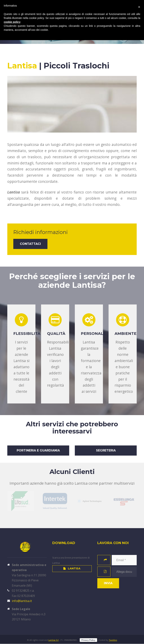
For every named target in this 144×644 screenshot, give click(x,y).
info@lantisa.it (22, 601)
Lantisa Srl (54, 640)
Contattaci (30, 244)
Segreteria (106, 450)
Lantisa (72, 568)
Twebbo (113, 640)
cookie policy (12, 22)
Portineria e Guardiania (38, 450)
